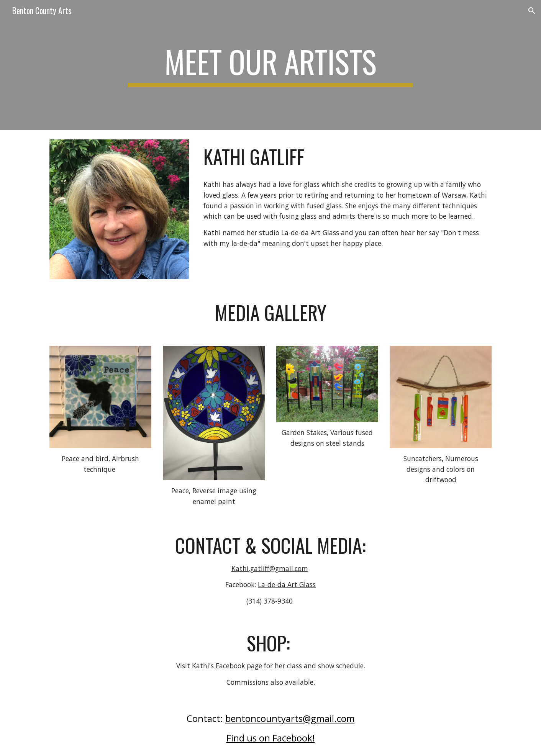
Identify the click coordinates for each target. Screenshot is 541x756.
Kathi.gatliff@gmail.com (270, 568)
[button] (532, 11)
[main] (270, 65)
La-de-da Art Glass (287, 584)
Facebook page (239, 666)
